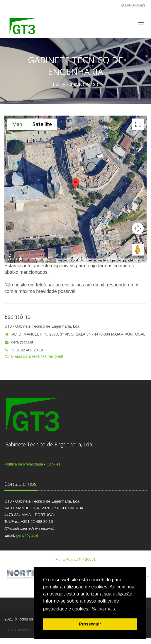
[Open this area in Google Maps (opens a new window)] (16, 259)
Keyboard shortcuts (71, 260)
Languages (135, 5)
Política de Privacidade (24, 464)
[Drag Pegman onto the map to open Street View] (138, 250)
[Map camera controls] (138, 228)
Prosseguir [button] (90, 624)
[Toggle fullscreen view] (138, 124)
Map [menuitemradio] (17, 124)
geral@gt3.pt (19, 342)
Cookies (54, 464)
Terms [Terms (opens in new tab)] (141, 260)
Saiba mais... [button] (105, 609)
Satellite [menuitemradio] (42, 124)
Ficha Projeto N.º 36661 (76, 559)
